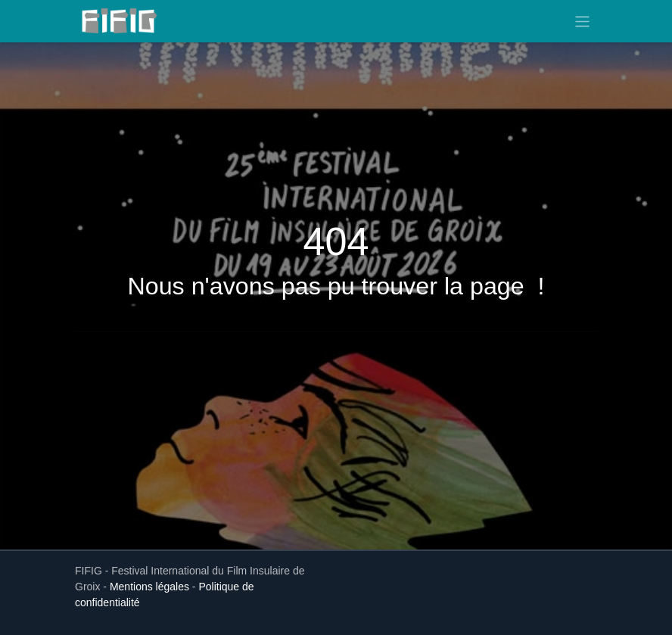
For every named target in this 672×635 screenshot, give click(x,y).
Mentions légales (149, 587)
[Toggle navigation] (582, 21)
